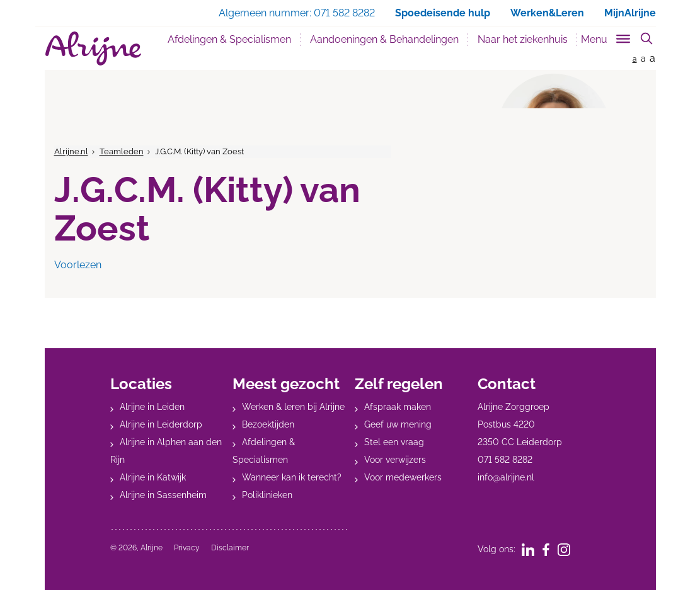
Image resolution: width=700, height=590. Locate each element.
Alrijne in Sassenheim (163, 495)
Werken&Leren (547, 13)
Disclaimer (230, 548)
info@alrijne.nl (506, 477)
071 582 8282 (505, 460)
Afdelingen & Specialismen (229, 39)
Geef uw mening (398, 424)
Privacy (187, 548)
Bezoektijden (268, 424)
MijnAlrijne (630, 13)
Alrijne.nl (71, 151)
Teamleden (122, 151)
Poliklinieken (267, 495)
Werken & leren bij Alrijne (293, 407)
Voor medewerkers (403, 477)
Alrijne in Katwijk (153, 477)
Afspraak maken (398, 407)
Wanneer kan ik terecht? (292, 477)
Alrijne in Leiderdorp (161, 424)
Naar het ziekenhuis (523, 39)
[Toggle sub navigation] (606, 37)
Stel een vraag (394, 442)
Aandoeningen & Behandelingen (384, 39)
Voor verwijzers (395, 460)
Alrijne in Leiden (152, 407)
